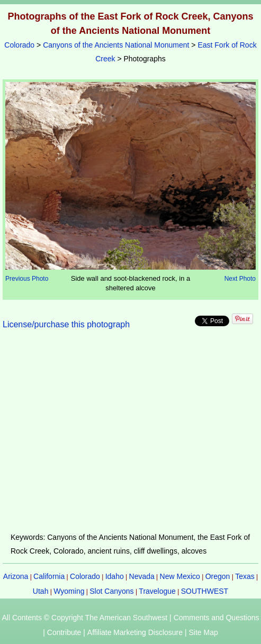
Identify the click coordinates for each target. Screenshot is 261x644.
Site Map (203, 632)
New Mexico (180, 576)
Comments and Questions (217, 618)
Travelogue (157, 591)
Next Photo (240, 279)
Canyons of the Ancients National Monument (116, 45)
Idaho (115, 576)
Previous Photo (27, 279)
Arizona (16, 576)
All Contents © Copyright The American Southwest (84, 618)
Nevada (142, 576)
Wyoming (69, 591)
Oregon (218, 576)
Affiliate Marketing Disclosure (135, 632)
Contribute (64, 632)
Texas (245, 576)
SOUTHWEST (205, 591)
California (49, 576)
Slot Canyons (111, 591)
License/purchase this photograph (66, 324)
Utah (41, 591)
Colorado (19, 45)
